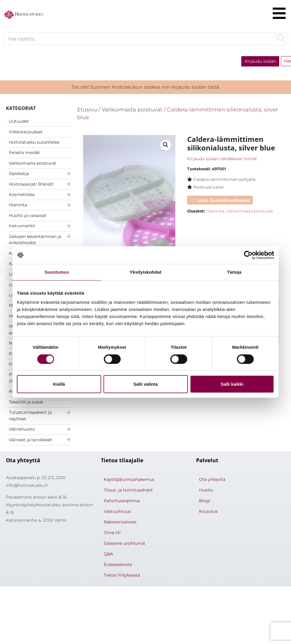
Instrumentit (22, 226)
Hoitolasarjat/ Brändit (31, 185)
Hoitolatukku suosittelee (34, 143)
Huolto (206, 491)
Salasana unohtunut (125, 544)
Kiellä (59, 384)
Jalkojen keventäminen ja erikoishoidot (35, 240)
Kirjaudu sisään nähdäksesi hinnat (222, 159)
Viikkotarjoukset (26, 132)
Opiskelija (19, 174)
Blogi (205, 501)
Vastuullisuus (117, 512)
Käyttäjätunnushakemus (129, 480)
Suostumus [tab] (57, 272)
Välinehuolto (22, 430)
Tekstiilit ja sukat (26, 403)
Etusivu (87, 110)
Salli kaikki (232, 384)
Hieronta (18, 205)
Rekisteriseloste (120, 523)
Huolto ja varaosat (28, 216)
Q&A (108, 554)
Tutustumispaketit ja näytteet (30, 416)
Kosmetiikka (22, 195)
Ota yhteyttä (212, 480)
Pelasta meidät (24, 153)
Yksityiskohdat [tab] (145, 272)
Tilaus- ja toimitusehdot (128, 491)
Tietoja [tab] (234, 272)
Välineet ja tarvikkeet (30, 440)
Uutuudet (19, 122)
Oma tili (112, 533)
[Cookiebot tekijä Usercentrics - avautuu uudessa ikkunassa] (248, 255)
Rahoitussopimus (122, 501)
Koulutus (208, 512)
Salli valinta (146, 384)
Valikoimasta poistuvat (33, 164)
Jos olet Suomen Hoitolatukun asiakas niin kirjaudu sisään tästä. (145, 88)
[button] (166, 145)
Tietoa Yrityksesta (122, 576)
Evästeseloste (118, 565)
